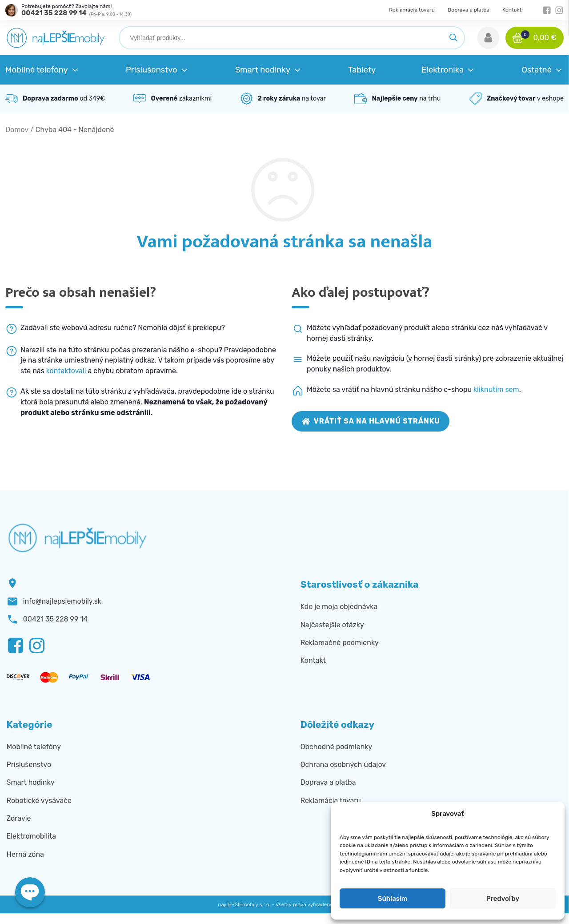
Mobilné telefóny (34, 747)
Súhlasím (393, 899)
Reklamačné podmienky (340, 643)
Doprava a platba (469, 10)
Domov (17, 130)
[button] (488, 38)
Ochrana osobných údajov (343, 765)
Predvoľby (503, 899)
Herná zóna (25, 854)
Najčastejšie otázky (332, 625)
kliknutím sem (496, 389)
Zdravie (19, 818)
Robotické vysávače (39, 801)
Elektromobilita (31, 836)
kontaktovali (66, 371)
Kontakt (512, 10)
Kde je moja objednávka (339, 607)
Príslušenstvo (29, 765)
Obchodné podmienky (337, 747)
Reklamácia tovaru (412, 10)
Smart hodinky (31, 782)
